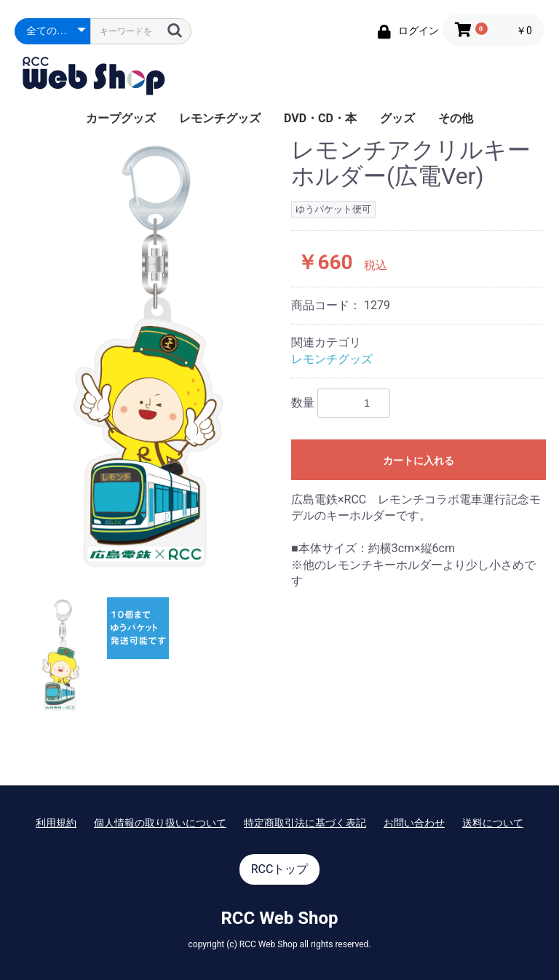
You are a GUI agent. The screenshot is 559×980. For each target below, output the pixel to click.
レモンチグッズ (220, 118)
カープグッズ (121, 118)
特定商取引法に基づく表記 (305, 823)
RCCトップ (280, 869)
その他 (456, 118)
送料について (493, 823)
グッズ (397, 118)
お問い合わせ (414, 823)
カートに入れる (419, 461)
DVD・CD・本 (320, 118)
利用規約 (56, 823)
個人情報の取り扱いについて (160, 823)
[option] (147, 356)
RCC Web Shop (279, 918)
